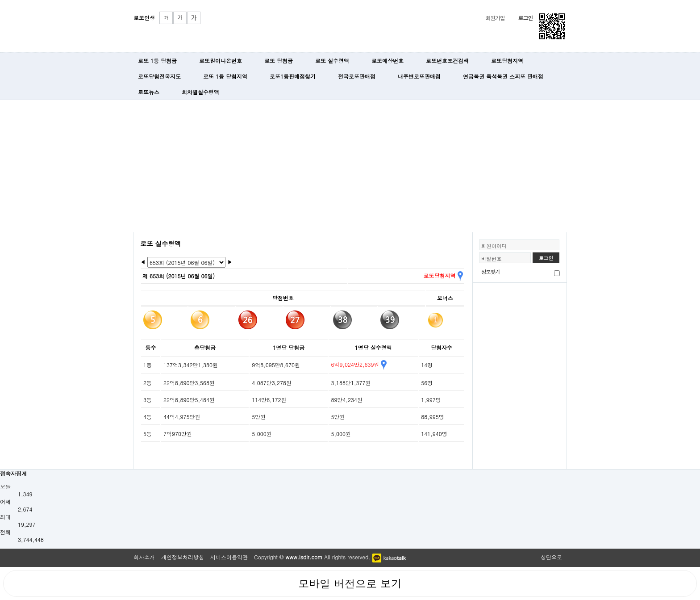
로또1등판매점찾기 (293, 76)
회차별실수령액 (200, 92)
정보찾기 (490, 271)
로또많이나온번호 (221, 61)
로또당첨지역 (507, 61)
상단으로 (551, 557)
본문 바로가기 (0, 0)
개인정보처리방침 (183, 557)
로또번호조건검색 (447, 61)
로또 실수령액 (332, 61)
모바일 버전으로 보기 (350, 583)
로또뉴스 (149, 92)
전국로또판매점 (357, 76)
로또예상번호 (387, 61)
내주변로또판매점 (419, 76)
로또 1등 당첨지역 (225, 76)
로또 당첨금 (279, 61)
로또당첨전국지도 (159, 76)
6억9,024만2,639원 (358, 364)
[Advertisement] (350, 165)
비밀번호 (492, 259)
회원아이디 (494, 246)
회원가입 (495, 18)
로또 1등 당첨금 (157, 61)
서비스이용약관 (229, 557)
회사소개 (144, 557)
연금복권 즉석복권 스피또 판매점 (503, 76)
